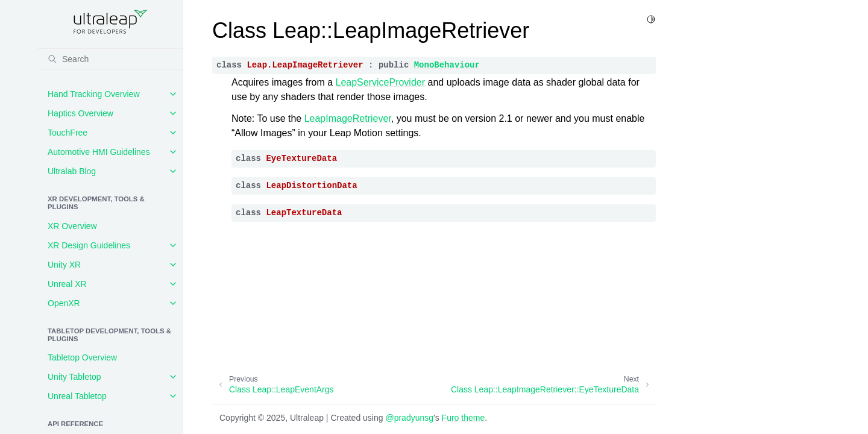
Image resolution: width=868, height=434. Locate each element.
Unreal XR (67, 284)
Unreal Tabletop (77, 396)
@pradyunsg (409, 418)
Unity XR (64, 265)
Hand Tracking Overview (94, 94)
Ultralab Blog (72, 171)
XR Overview (72, 226)
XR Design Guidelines (89, 245)
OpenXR (64, 303)
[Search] (110, 59)
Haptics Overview (80, 113)
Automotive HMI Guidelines (99, 152)
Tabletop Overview (82, 357)
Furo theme (464, 418)
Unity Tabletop (74, 377)
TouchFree (68, 133)
